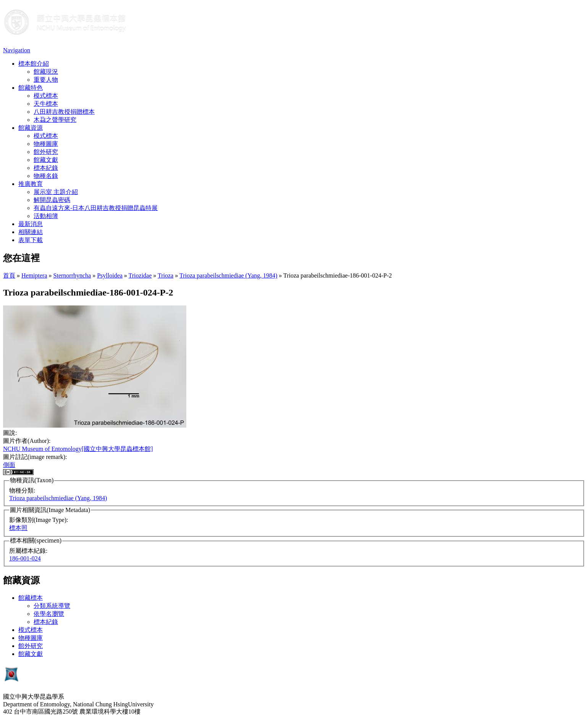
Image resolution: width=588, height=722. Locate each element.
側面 (9, 465)
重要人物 (46, 80)
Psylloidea (110, 275)
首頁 (9, 275)
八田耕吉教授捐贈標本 (64, 112)
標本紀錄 (46, 168)
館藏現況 (46, 72)
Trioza (166, 275)
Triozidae (140, 275)
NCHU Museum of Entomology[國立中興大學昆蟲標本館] (78, 449)
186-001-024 (25, 558)
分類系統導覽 (52, 606)
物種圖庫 (46, 144)
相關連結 (31, 232)
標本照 (18, 528)
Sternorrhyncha (72, 275)
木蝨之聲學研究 (55, 120)
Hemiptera (34, 275)
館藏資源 (31, 128)
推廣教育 (31, 184)
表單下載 (31, 240)
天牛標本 (46, 104)
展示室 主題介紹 (56, 192)
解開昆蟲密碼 (52, 200)
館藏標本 (31, 598)
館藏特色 (31, 88)
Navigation (17, 50)
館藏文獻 (46, 160)
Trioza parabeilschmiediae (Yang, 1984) (228, 275)
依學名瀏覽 (49, 614)
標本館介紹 (34, 64)
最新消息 (31, 224)
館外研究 (46, 152)
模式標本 (46, 96)
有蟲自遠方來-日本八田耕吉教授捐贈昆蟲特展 (96, 208)
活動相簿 (46, 216)
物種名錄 (46, 176)
